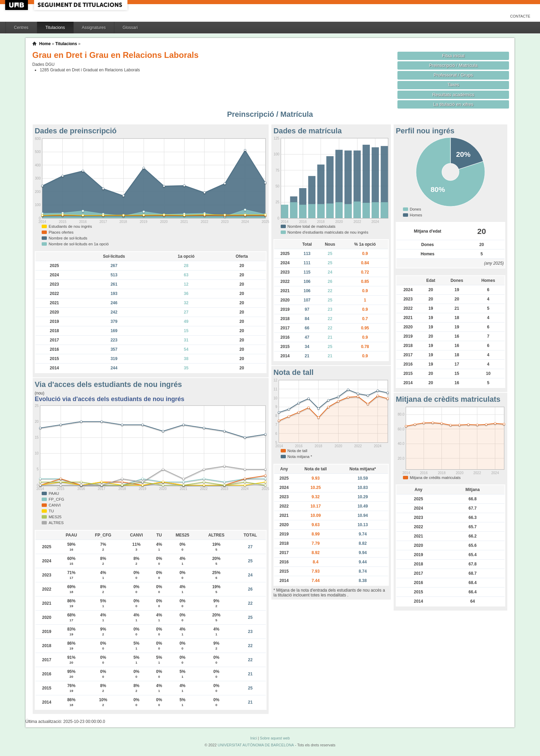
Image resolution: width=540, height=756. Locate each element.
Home (45, 44)
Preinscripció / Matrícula (453, 65)
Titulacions (55, 28)
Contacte (520, 16)
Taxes (453, 85)
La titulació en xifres (453, 104)
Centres (21, 28)
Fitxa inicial (453, 56)
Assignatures (94, 28)
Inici (253, 738)
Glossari (130, 28)
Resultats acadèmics (453, 95)
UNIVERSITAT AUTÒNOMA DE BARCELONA (256, 745)
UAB (17, 5)
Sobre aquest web (275, 738)
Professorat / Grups (453, 75)
